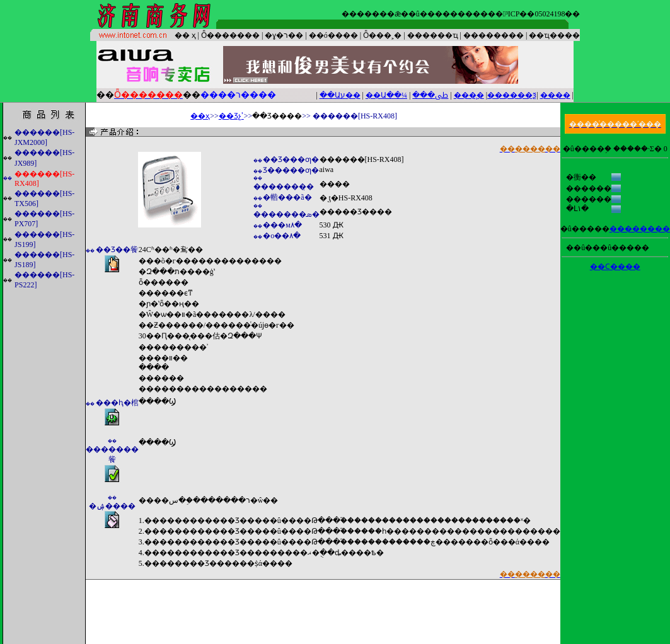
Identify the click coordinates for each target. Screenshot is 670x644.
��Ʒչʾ (231, 116)
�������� (640, 229)
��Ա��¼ (386, 95)
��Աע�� (340, 95)
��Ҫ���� (615, 267)
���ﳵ (430, 95)
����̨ (469, 95)
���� (555, 95)
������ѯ (512, 95)
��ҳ (200, 116)
